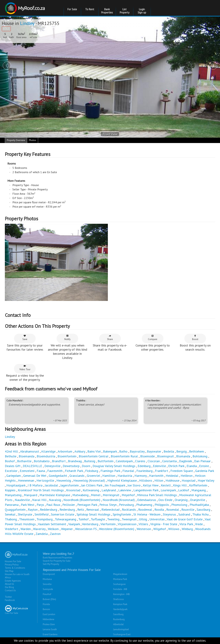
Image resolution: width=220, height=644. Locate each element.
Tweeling (113, 519)
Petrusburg (126, 505)
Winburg (187, 529)
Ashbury (80, 451)
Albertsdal (118, 624)
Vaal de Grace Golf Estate (185, 519)
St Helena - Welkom (147, 514)
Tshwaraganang (66, 519)
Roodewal (145, 510)
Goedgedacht (58, 476)
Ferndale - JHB (120, 589)
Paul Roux (53, 505)
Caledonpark (124, 461)
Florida (46, 604)
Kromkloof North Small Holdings (41, 490)
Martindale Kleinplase (55, 495)
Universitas (157, 519)
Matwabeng (81, 495)
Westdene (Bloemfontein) (117, 529)
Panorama (12, 505)
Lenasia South (50, 629)
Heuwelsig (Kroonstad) (89, 480)
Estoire (204, 466)
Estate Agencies (13, 581)
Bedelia (169, 451)
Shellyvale (25, 514)
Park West (28, 505)
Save (25, 338)
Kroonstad (73, 490)
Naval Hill (39, 500)
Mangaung (199, 490)
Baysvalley (137, 451)
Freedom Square (182, 471)
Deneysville (52, 466)
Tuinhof (83, 519)
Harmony (141, 476)
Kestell (166, 485)
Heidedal (172, 476)
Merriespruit (111, 495)
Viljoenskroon (127, 524)
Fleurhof (47, 594)
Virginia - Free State (164, 524)
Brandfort (59, 461)
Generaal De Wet (35, 476)
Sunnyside (48, 589)
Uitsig (143, 519)
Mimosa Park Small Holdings (157, 495)
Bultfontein (106, 461)
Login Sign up (142, 11)
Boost (195, 338)
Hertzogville (45, 480)
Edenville (159, 466)
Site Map (9, 571)
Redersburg (67, 510)
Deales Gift (13, 466)
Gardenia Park (205, 471)
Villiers (143, 524)
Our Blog (9, 587)
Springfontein (122, 514)
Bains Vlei (94, 451)
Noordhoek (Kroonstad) (119, 500)
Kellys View (151, 485)
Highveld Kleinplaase (122, 480)
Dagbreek (185, 461)
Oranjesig (181, 500)
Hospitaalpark (16, 485)
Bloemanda (27, 456)
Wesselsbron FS (86, 529)
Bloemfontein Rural (124, 456)
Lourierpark (168, 490)
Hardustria (125, 476)
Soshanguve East (122, 634)
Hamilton (109, 476)
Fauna (41, 471)
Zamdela (42, 534)
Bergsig (182, 451)
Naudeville (22, 500)
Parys (40, 505)
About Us (9, 584)
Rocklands (129, 510)
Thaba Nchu (200, 514)
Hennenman (26, 480)
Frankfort (161, 471)
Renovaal (93, 510)
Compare (153, 338)
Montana (47, 579)
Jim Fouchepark (115, 485)
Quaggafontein (15, 510)
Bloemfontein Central (94, 456)
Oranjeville (198, 500)
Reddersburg (49, 510)
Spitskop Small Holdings (93, 514)
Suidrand (184, 514)
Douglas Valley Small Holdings (114, 466)
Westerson (144, 529)
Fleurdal (128, 471)
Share (110, 338)
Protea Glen (49, 624)
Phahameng (144, 505)
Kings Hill (180, 485)
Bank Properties (107, 11)
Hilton (159, 480)
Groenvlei (93, 476)
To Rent (90, 9)
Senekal (10, 514)
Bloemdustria (46, 456)
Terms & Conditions (15, 568)
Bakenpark (110, 451)
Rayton (33, 510)
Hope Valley (206, 480)
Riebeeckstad (110, 510)
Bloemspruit (165, 456)
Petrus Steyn (108, 505)
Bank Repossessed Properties (58, 558)
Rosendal (173, 510)
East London (49, 614)
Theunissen (27, 519)
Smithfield (42, 514)
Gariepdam (14, 476)
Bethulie (11, 456)
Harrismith (156, 476)
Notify (67, 338)
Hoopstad (189, 480)
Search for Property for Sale (57, 561)
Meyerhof (129, 495)
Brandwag (75, 461)
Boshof (10, 461)
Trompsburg (45, 519)
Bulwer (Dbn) (49, 599)
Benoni (46, 609)
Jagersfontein (70, 485)
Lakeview (125, 490)
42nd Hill (11, 451)
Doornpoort (49, 574)
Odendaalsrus (147, 500)
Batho (123, 451)
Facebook (10, 600)
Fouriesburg (145, 471)
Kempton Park (120, 604)
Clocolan (154, 461)
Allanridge (48, 451)
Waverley (39, 529)
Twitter (8, 597)
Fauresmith (55, 471)
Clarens (140, 461)
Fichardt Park (74, 471)
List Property (125, 11)
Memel (96, 495)
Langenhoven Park (146, 490)
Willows (174, 529)
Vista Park (186, 524)
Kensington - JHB (122, 594)
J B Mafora (35, 485)
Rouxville (188, 510)
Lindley (27, 23)
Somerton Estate (63, 514)
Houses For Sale (13, 561)
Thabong (11, 519)
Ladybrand (109, 490)
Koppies (10, 490)
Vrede (199, 524)
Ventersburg (90, 524)
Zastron (55, 534)
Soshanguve (119, 584)
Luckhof (184, 490)
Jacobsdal (51, 485)
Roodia (159, 510)
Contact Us (10, 590)
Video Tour (25, 368)
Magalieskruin (120, 574)
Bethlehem (197, 451)
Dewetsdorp (71, 466)
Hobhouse (172, 480)
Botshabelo (42, 461)
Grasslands (77, 476)
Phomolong (179, 505)
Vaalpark (74, 524)
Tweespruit (129, 519)
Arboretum (65, 451)
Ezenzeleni (27, 471)
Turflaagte (98, 519)
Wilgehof (160, 529)
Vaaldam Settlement (52, 524)
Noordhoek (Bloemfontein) (82, 500)
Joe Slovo (134, 485)
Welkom (53, 529)
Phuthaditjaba (199, 505)
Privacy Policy (12, 565)
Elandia (192, 466)
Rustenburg (119, 619)
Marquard (31, 495)
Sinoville (47, 584)
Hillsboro (146, 480)
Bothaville (24, 461)
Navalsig (55, 500)
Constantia (169, 461)
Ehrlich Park (176, 466)
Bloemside (147, 456)
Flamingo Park (110, 471)
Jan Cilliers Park (92, 485)
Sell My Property (51, 564)
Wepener (67, 529)
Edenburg (144, 466)
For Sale (72, 9)
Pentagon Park (88, 505)
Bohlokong (200, 456)
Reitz (81, 510)
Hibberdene (49, 619)
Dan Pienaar (202, 461)
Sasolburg (203, 510)
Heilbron (187, 476)
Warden (26, 529)
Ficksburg (92, 471)
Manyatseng (13, 495)
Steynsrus (169, 514)
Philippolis (162, 505)
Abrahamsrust (30, 451)
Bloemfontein (67, 456)
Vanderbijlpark (120, 609)
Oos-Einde (165, 500)
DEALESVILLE (32, 466)
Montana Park (120, 579)
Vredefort (12, 529)
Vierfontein (108, 524)
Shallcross (119, 599)
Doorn (86, 466)
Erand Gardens (50, 634)
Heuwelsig (64, 480)
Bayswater (154, 451)
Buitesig (90, 461)
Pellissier (69, 505)
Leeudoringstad (121, 629)
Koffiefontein (198, 485)
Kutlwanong (91, 490)
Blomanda (183, 456)
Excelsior (11, 471)
